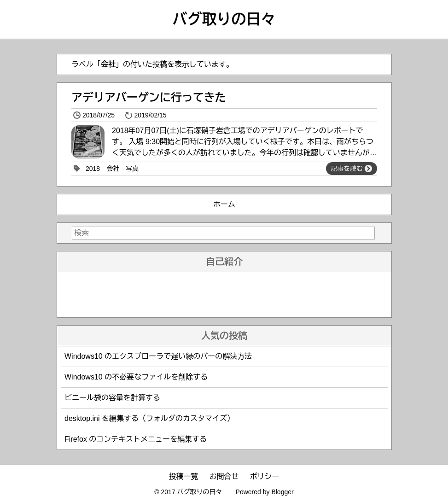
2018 (93, 169)
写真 (132, 169)
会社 (113, 169)
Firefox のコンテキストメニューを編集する (136, 439)
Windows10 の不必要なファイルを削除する (136, 377)
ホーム (224, 204)
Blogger (282, 492)
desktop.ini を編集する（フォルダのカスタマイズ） (149, 418)
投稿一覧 (184, 476)
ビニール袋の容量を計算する (112, 398)
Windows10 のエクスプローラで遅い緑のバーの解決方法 (158, 356)
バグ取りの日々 (224, 19)
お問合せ (224, 476)
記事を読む (351, 169)
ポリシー (265, 476)
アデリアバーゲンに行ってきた (149, 97)
